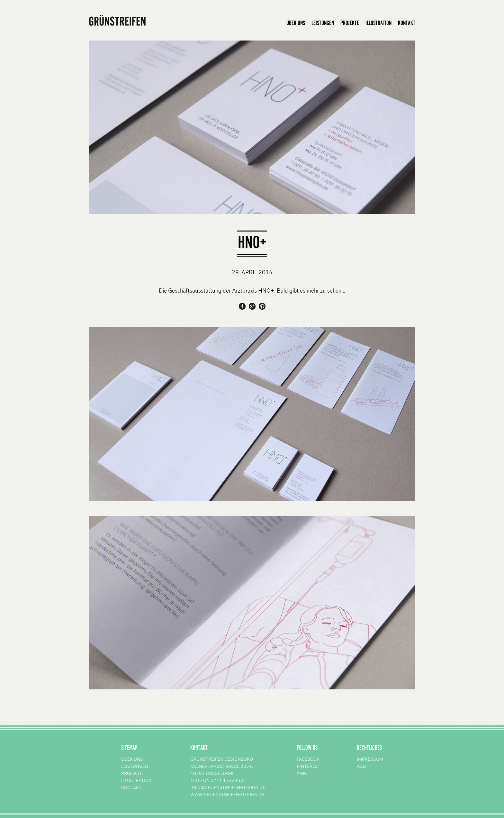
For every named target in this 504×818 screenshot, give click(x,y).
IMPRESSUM (370, 760)
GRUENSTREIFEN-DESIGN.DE (234, 795)
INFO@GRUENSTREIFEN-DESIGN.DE (228, 788)
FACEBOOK (308, 760)
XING (302, 774)
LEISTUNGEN (323, 23)
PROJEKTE (350, 23)
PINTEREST (309, 767)
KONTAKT (407, 23)
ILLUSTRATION (378, 23)
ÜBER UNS (296, 23)
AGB (361, 767)
